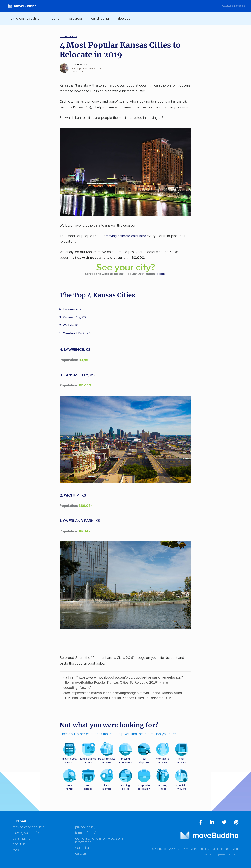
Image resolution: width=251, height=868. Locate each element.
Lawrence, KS (73, 309)
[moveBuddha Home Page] (22, 6)
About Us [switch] (124, 19)
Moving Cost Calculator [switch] (24, 19)
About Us (19, 844)
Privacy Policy (85, 827)
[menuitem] (201, 823)
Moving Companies (27, 833)
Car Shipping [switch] (100, 19)
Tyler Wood (80, 65)
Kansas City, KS (74, 317)
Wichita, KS (71, 325)
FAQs (16, 850)
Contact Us (83, 848)
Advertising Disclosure (233, 6)
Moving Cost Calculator (29, 827)
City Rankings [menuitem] (68, 37)
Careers (81, 854)
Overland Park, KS (77, 333)
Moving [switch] (54, 19)
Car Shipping (21, 839)
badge (161, 274)
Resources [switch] (75, 19)
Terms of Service (87, 833)
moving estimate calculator (126, 236)
